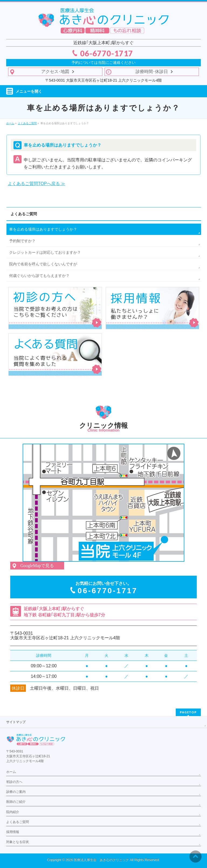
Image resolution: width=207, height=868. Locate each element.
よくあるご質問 (24, 214)
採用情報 (13, 832)
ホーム (11, 772)
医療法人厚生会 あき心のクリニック (101, 860)
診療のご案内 (16, 792)
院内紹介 (13, 812)
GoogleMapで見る (37, 566)
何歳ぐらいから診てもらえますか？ (39, 276)
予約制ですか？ (22, 241)
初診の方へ (14, 782)
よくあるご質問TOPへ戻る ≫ (37, 184)
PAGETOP (188, 712)
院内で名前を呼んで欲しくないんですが (43, 264)
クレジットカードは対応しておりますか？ (45, 252)
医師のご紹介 (16, 802)
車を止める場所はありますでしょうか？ (43, 229)
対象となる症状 (18, 842)
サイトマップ (16, 722)
